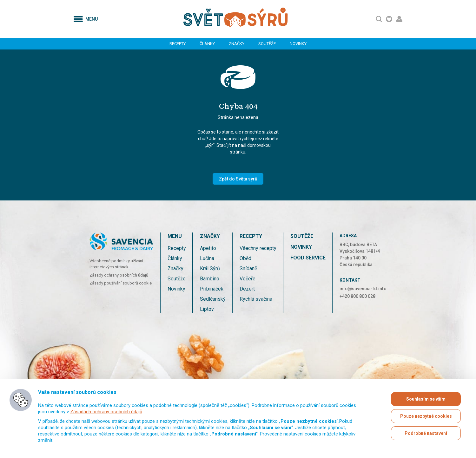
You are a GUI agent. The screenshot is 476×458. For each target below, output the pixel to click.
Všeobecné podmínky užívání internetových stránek (116, 264)
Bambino (210, 279)
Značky (237, 44)
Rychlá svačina (256, 299)
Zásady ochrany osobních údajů (119, 275)
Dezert (247, 289)
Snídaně (248, 268)
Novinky (298, 44)
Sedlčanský (213, 299)
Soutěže (267, 44)
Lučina (207, 258)
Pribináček (212, 289)
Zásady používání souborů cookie (121, 283)
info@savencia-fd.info (363, 289)
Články (207, 44)
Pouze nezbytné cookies (426, 416)
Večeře (248, 279)
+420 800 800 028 (357, 296)
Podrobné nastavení (426, 433)
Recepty (178, 44)
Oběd (245, 258)
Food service (308, 258)
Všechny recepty (258, 248)
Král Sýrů (210, 268)
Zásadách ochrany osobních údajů (106, 412)
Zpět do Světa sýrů (238, 179)
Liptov (207, 309)
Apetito (208, 248)
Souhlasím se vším (426, 399)
